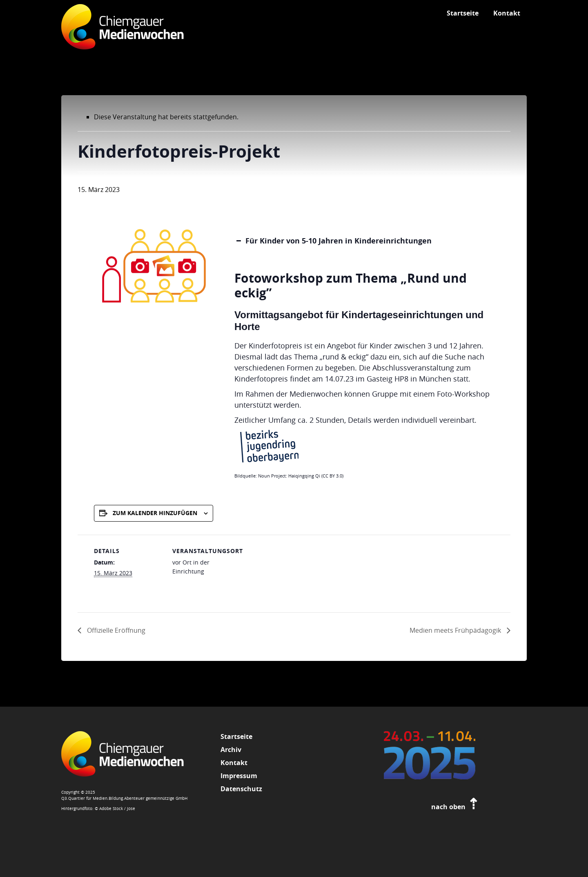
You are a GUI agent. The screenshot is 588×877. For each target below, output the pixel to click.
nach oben (455, 807)
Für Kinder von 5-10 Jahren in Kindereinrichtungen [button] (333, 241)
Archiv (231, 750)
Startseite (236, 736)
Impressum (239, 776)
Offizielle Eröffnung (115, 630)
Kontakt (234, 763)
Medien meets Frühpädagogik (456, 630)
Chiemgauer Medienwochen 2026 (122, 31)
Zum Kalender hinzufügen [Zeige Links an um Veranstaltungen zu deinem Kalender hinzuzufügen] (155, 513)
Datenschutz (241, 789)
